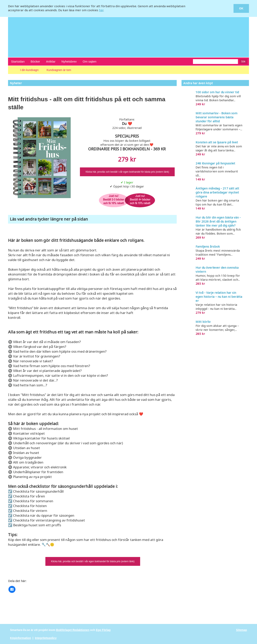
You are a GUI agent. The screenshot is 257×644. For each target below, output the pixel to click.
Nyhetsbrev (69, 61)
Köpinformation (20, 638)
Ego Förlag (103, 630)
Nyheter (16, 83)
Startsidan (18, 61)
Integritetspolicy (46, 638)
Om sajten (90, 61)
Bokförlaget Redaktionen (73, 630)
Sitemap (242, 630)
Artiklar (51, 61)
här (101, 10)
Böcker (35, 61)
